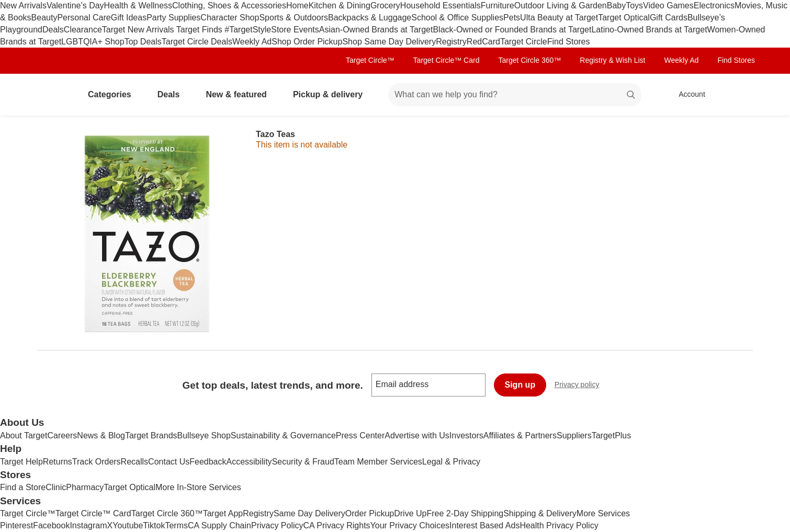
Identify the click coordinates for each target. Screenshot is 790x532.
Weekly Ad (252, 42)
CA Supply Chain (219, 525)
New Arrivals (23, 5)
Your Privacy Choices (410, 525)
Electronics (714, 5)
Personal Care (84, 18)
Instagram (88, 525)
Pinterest (16, 525)
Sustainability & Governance (283, 435)
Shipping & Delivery (540, 513)
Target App (223, 513)
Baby (616, 5)
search (631, 95)
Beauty (44, 18)
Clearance (83, 30)
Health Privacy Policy (559, 525)
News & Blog (101, 435)
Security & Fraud (303, 462)
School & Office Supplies (457, 18)
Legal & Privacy (451, 462)
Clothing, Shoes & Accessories (229, 5)
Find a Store (23, 487)
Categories (114, 94)
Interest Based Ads (484, 525)
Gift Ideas (129, 18)
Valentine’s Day (75, 5)
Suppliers (574, 435)
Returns (58, 462)
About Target (24, 435)
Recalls (134, 462)
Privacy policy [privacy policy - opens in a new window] (581, 386)
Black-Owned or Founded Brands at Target (512, 30)
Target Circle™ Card (447, 60)
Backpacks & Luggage (370, 18)
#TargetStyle (248, 30)
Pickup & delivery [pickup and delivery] (332, 94)
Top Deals (143, 42)
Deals (53, 30)
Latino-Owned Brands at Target (649, 30)
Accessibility (249, 462)
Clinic (56, 487)
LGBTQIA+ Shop (93, 42)
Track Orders (97, 462)
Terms (176, 525)
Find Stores (569, 42)
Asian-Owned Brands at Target (376, 30)
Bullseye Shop (204, 435)
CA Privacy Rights (337, 525)
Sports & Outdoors (294, 18)
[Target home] (52, 95)
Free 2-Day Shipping (465, 513)
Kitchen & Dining (340, 5)
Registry (451, 42)
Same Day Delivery (309, 513)
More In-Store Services (198, 487)
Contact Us (169, 462)
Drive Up (410, 513)
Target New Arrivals (139, 30)
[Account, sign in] (687, 95)
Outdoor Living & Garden (561, 5)
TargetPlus (612, 435)
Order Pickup (370, 513)
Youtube (128, 525)
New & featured (240, 94)
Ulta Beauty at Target (559, 18)
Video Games (668, 5)
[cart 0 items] (739, 95)
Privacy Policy (277, 525)
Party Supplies (173, 18)
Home (297, 5)
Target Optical (624, 18)
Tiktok (154, 525)
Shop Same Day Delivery (389, 42)
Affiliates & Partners (520, 435)
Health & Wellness (138, 5)
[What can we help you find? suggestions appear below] (515, 95)
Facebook (51, 525)
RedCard (483, 42)
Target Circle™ (370, 60)
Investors (466, 435)
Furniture (498, 5)
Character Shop (230, 18)
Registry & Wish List (612, 60)
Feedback (208, 462)
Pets (512, 18)
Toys (634, 5)
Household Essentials (441, 5)
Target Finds (200, 30)
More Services (603, 513)
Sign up (520, 385)
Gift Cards (669, 18)
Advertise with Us (417, 435)
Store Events (295, 30)
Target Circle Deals (197, 42)
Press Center (360, 435)
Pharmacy (85, 487)
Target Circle (524, 42)
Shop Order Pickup (307, 42)
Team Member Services (378, 462)
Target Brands (151, 435)
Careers (62, 435)
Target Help (21, 462)
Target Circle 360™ (529, 60)
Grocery (385, 5)
